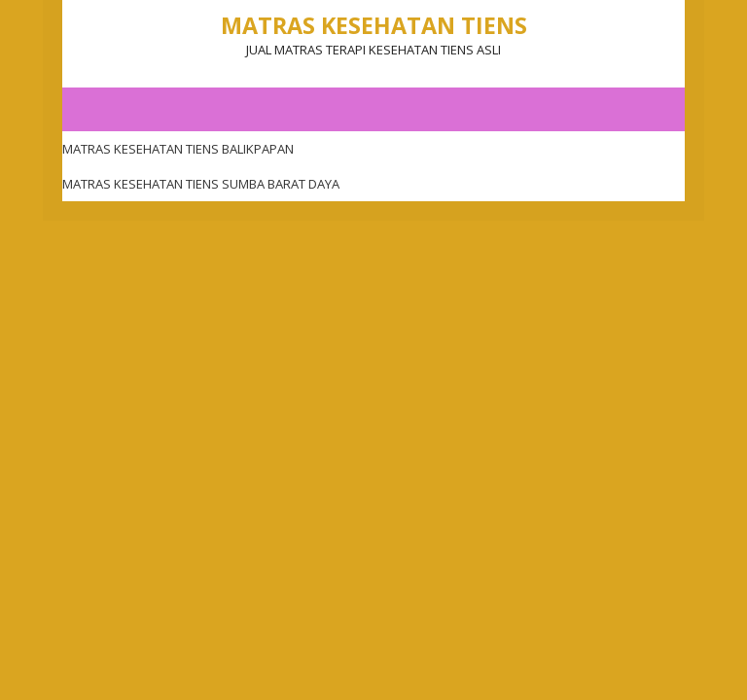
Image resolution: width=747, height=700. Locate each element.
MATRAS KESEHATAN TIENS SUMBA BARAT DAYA (201, 184)
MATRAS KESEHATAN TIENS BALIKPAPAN (178, 149)
